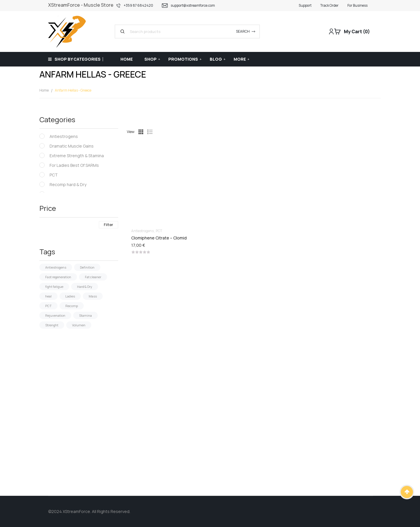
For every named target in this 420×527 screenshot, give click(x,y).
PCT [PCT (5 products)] (48, 306)
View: (131, 132)
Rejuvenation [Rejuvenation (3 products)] (55, 315)
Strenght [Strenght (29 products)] (52, 325)
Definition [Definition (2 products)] (87, 267)
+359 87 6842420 (138, 5)
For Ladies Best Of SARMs (74, 165)
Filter (108, 225)
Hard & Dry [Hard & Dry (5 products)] (85, 287)
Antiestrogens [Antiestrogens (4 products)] (56, 267)
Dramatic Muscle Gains (72, 146)
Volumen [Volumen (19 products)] (79, 325)
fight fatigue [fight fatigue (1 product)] (54, 287)
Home (44, 90)
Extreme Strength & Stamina (77, 156)
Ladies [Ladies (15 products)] (70, 296)
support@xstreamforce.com (193, 5)
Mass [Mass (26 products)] (93, 296)
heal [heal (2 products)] (48, 296)
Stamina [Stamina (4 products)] (85, 315)
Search (243, 31)
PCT (54, 175)
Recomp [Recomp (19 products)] (72, 306)
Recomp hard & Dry (68, 184)
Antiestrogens (64, 136)
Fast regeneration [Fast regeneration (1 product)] (58, 277)
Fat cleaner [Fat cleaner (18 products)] (93, 277)
